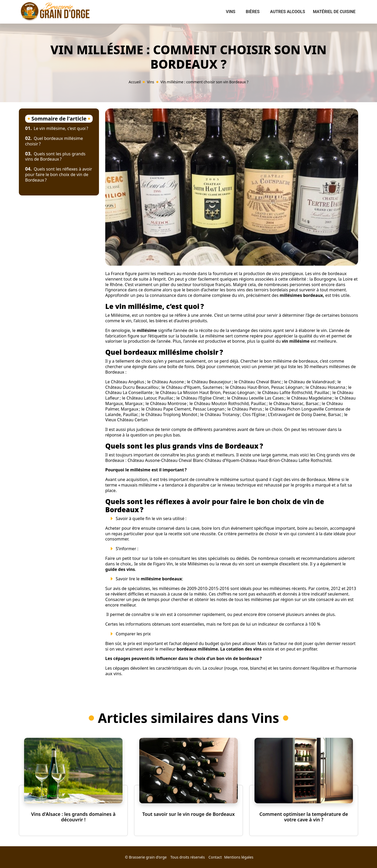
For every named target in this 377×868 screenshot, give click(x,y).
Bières (253, 12)
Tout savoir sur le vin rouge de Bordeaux (188, 814)
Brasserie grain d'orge (148, 857)
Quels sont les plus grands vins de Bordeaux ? (55, 157)
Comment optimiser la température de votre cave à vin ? (304, 817)
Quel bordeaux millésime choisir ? (54, 141)
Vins (231, 12)
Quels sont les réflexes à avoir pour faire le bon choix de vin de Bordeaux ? (59, 174)
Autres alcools (288, 12)
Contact (215, 857)
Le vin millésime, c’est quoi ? (57, 128)
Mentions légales (239, 857)
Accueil (135, 82)
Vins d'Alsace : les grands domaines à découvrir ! (73, 817)
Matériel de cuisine (334, 12)
